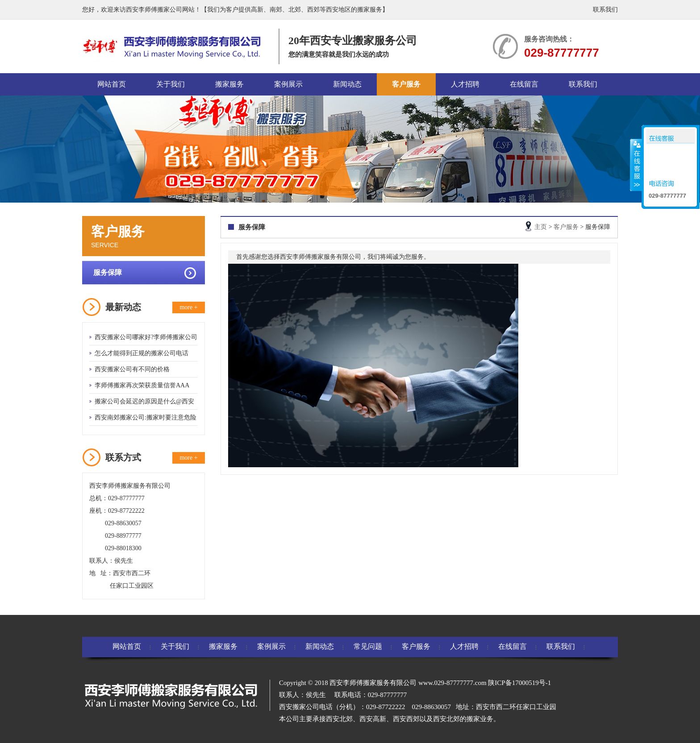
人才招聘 (465, 84)
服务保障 (108, 272)
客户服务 (406, 84)
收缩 (636, 165)
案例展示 (288, 84)
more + (188, 307)
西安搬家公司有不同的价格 (132, 369)
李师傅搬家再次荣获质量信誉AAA (142, 385)
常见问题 (368, 646)
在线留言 (524, 84)
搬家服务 (229, 84)
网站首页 (112, 84)
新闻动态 (347, 84)
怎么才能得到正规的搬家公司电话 (142, 353)
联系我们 (605, 10)
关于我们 (171, 84)
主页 (541, 227)
